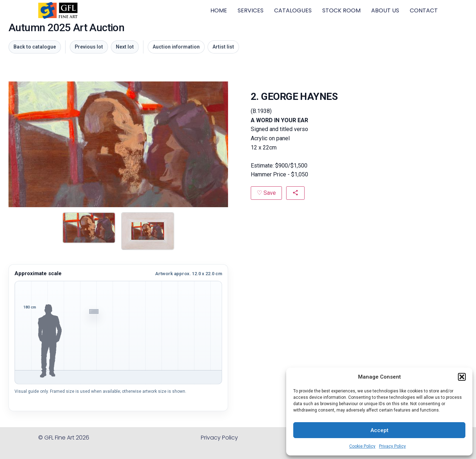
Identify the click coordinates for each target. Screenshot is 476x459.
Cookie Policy (362, 446)
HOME (219, 10)
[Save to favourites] (266, 193)
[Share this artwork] (295, 193)
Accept (379, 430)
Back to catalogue (35, 47)
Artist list (223, 47)
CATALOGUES (293, 10)
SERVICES (251, 10)
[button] (462, 377)
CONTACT (424, 10)
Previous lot (89, 47)
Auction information (176, 47)
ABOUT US (385, 10)
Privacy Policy (392, 446)
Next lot (125, 47)
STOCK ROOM (341, 10)
